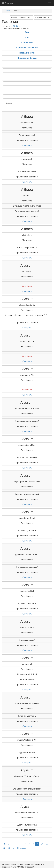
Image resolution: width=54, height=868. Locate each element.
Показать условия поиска (21, 18)
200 (20, 26)
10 (42, 844)
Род (27, 32)
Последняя (22, 848)
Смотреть (27, 145)
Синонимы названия (27, 48)
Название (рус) (27, 53)
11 (47, 844)
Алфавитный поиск (43, 18)
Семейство (27, 43)
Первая (6, 844)
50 (17, 26)
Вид (27, 37)
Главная (8, 3)
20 (14, 26)
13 (9, 848)
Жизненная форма (27, 58)
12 (4, 848)
